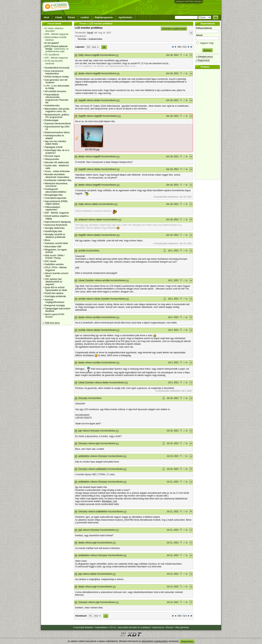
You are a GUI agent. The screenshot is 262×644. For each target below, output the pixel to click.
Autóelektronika (52, 106)
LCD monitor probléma (89, 28)
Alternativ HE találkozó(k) (57, 162)
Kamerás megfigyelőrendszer (54, 301)
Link (77, 267)
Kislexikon (198, 1)
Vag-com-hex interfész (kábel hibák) (55, 143)
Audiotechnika (95, 39)
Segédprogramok (104, 17)
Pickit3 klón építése (54, 293)
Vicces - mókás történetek (57, 171)
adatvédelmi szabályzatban (155, 641)
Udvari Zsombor (86, 280)
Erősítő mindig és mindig (56, 77)
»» (106, 616)
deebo (81, 73)
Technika (82, 39)
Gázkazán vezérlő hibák (56, 243)
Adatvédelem (101, 627)
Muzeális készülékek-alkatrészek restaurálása (57, 176)
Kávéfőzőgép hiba (53, 231)
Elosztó (169, 627)
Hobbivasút (180, 1)
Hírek (47, 17)
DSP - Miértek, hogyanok (57, 213)
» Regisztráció (203, 60)
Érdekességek (51, 120)
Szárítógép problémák (55, 296)
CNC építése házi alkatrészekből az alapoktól (53, 282)
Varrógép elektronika (55, 228)
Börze (47, 240)
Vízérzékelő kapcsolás (55, 198)
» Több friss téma (51, 323)
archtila (82, 251)
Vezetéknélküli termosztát (57, 68)
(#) (76, 55)
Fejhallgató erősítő (54, 147)
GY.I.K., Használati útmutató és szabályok (130, 627)
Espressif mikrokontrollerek (58, 124)
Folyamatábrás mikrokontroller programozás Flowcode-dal (57, 99)
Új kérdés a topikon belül (174, 29)
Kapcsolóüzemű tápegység (58, 222)
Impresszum (158, 627)
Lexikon (85, 17)
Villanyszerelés (52, 159)
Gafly (81, 55)
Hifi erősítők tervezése (55, 91)
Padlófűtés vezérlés (54, 264)
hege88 (96, 55)
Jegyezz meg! (207, 42)
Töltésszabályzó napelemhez (52, 208)
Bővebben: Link (109, 501)
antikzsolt (83, 220)
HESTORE (189, 1)
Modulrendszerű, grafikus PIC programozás (57, 116)
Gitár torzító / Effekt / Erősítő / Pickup (55, 257)
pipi (80, 431)
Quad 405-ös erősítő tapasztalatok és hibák (56, 289)
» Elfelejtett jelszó (204, 57)
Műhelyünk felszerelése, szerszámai (56, 185)
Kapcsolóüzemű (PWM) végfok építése (56, 203)
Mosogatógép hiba (54, 195)
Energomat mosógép (55, 305)
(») (117, 55)
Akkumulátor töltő (53, 247)
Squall (90, 33)
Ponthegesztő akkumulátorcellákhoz (55, 190)
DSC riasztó (50, 261)
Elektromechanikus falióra (57, 132)
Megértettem (187, 641)
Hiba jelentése (182, 627)
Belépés (207, 50)
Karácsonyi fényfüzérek (56, 225)
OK (216, 17)
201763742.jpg (92, 150)
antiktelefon (84, 456)
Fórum (71, 17)
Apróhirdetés (125, 17)
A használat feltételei (83, 627)
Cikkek (59, 17)
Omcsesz (83, 398)
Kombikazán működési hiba (58, 180)
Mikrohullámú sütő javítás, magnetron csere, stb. (57, 110)
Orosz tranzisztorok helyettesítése (54, 72)
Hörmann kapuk (52, 156)
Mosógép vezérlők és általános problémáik (55, 236)
